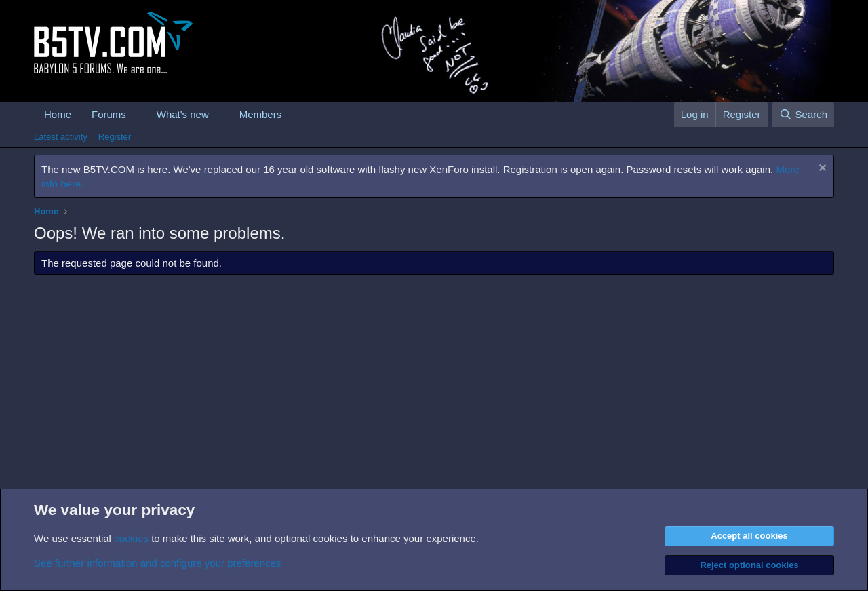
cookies (131, 538)
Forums (109, 114)
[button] (137, 114)
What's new (183, 114)
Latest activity (61, 137)
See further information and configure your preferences (157, 563)
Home (58, 114)
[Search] (803, 114)
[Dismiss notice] (821, 169)
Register (115, 137)
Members (261, 114)
